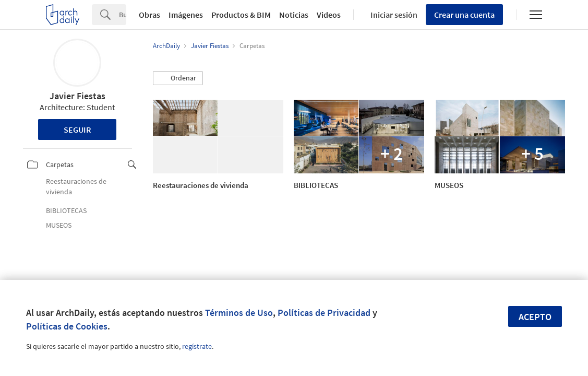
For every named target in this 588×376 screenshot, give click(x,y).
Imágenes (186, 15)
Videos (329, 15)
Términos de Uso (239, 313)
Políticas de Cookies (67, 326)
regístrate (197, 346)
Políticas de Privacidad (324, 313)
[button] (178, 78)
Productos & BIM (241, 15)
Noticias (294, 15)
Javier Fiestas (77, 96)
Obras (149, 15)
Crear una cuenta (464, 15)
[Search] (123, 15)
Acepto (535, 317)
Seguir (77, 130)
